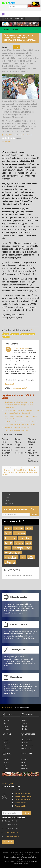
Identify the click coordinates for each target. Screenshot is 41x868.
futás (6, 334)
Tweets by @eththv (8, 784)
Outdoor (7, 749)
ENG (22, 18)
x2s (31, 557)
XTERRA (7, 720)
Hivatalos (8, 495)
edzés (8, 528)
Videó (7, 498)
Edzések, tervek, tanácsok (24, 796)
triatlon (11, 557)
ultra (23, 557)
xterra (10, 562)
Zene (24, 759)
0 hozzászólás (27, 135)
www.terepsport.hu (22, 348)
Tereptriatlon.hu (7, 707)
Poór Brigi (26, 743)
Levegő (25, 726)
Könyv (24, 765)
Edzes (6, 18)
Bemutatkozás (11, 384)
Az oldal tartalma (20, 803)
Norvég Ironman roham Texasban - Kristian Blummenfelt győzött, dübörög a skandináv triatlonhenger (19, 405)
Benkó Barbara (27, 740)
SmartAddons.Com (10, 857)
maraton (25, 538)
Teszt (12, 18)
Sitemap (8, 501)
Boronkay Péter (27, 746)
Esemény (25, 768)
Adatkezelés (9, 504)
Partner (6, 759)
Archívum (16, 30)
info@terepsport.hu (11, 832)
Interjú (17, 18)
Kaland (25, 720)
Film (24, 762)
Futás (6, 746)
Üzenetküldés (8, 842)
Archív (33, 330)
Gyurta (7, 337)
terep (7, 548)
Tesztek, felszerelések (22, 800)
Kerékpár (7, 743)
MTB (9, 543)
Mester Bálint (27, 749)
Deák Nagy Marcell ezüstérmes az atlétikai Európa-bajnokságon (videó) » (20, 472)
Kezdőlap (7, 30)
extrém (18, 528)
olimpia (19, 543)
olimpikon (15, 334)
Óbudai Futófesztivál (28, 334)
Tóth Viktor (8, 142)
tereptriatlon (13, 552)
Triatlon (6, 740)
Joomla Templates (23, 857)
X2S (5, 723)
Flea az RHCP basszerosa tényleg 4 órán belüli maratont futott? (7, 447)
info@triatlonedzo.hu (12, 836)
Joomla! (7, 861)
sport (29, 543)
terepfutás (22, 548)
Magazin (7, 762)
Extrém (25, 729)
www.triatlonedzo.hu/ (19, 388)
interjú (8, 533)
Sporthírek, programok (22, 793)
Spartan (6, 726)
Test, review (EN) (21, 806)
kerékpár (11, 538)
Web (5, 765)
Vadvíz (24, 723)
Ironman (20, 533)
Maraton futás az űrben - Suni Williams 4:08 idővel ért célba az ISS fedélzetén (33, 450)
